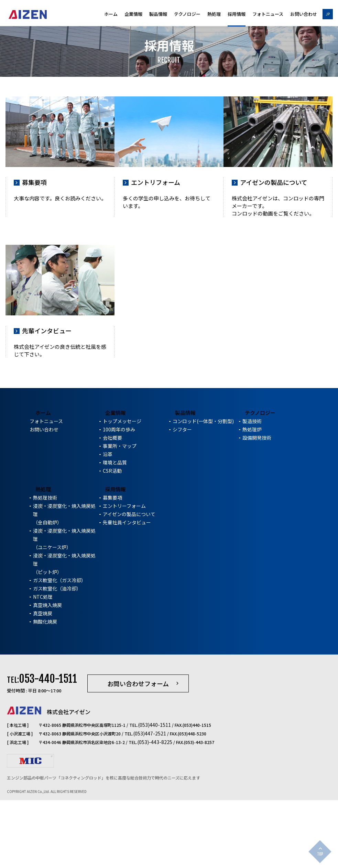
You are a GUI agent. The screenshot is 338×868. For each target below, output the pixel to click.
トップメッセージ (122, 491)
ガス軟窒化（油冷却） (57, 658)
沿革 (108, 524)
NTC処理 (43, 667)
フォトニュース (268, 14)
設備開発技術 (257, 508)
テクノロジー (187, 14)
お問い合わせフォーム (138, 753)
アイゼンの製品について (129, 584)
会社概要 (112, 508)
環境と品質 (115, 532)
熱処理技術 (45, 567)
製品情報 (158, 14)
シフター (182, 499)
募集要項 (112, 567)
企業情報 (133, 14)
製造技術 (252, 491)
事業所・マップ (120, 516)
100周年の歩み (119, 499)
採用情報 (237, 14)
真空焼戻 (43, 683)
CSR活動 (112, 541)
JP (328, 14)
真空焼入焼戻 (47, 675)
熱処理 (214, 14)
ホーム (111, 14)
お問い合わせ (304, 14)
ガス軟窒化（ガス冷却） (59, 650)
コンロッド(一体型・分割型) (203, 491)
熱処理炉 (252, 499)
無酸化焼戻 (45, 691)
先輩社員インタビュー (127, 592)
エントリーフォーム (124, 576)
